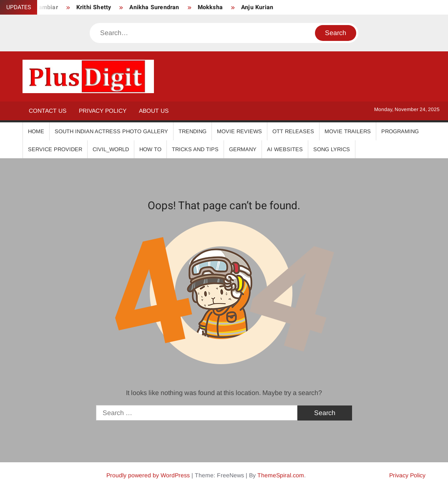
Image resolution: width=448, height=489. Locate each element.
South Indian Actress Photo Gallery (111, 131)
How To (150, 149)
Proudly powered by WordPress (148, 475)
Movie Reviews (239, 131)
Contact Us (48, 111)
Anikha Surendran (154, 7)
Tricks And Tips (195, 149)
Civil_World (111, 149)
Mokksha (210, 7)
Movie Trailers (348, 131)
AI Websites (285, 149)
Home (36, 131)
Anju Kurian (257, 7)
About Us (154, 111)
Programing (400, 131)
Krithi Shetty (94, 7)
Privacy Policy (103, 111)
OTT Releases (293, 131)
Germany (243, 149)
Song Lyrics (332, 149)
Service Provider (55, 149)
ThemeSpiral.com (281, 475)
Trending (193, 131)
